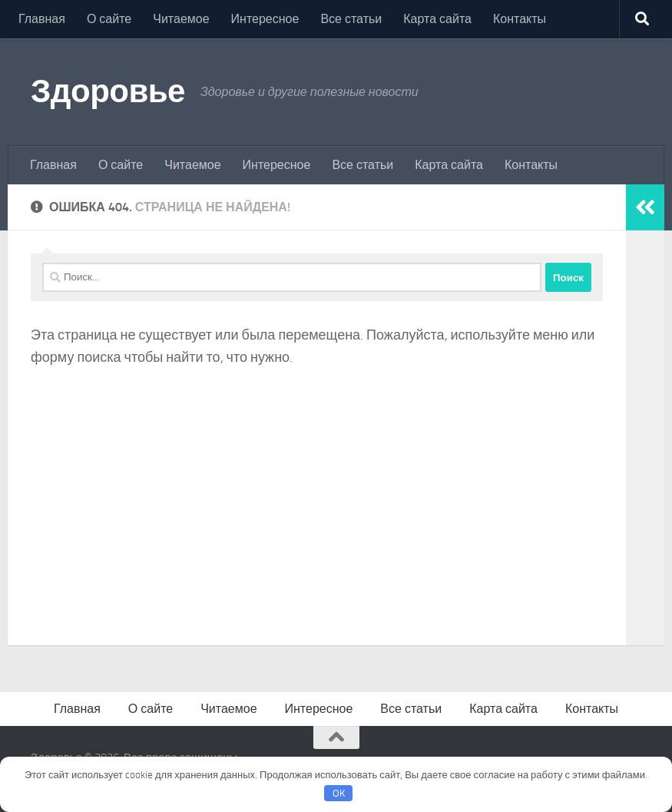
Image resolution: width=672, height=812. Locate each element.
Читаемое (181, 19)
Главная (42, 19)
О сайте (109, 19)
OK (339, 793)
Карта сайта (437, 19)
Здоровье (108, 91)
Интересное (265, 19)
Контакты (520, 19)
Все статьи (351, 19)
